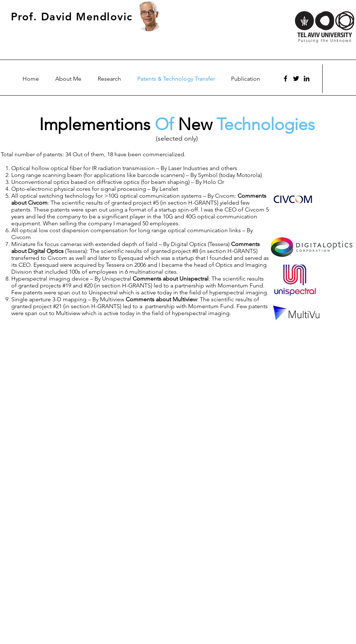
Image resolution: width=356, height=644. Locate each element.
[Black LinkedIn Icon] (307, 79)
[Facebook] (286, 79)
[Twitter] (296, 79)
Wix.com (250, 639)
